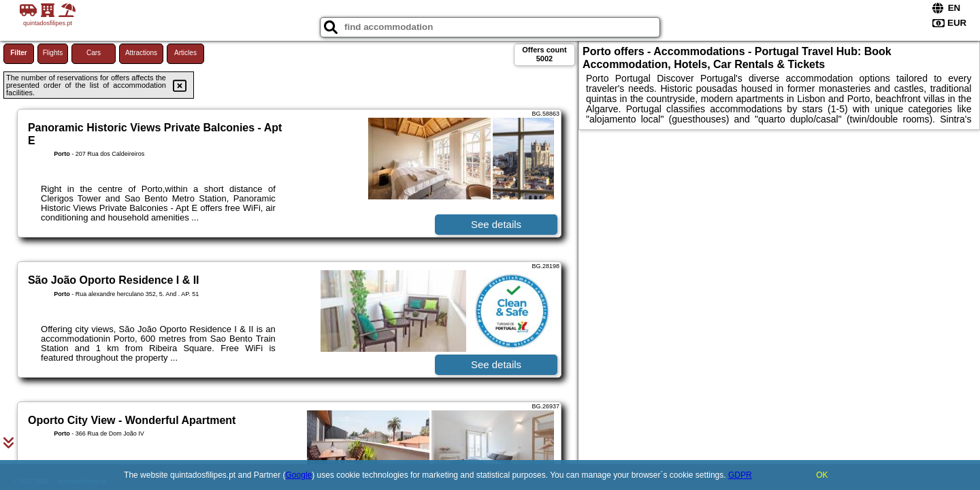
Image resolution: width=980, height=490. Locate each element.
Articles (185, 53)
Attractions (141, 53)
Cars (94, 53)
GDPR (740, 475)
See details (496, 224)
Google (299, 475)
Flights (53, 53)
